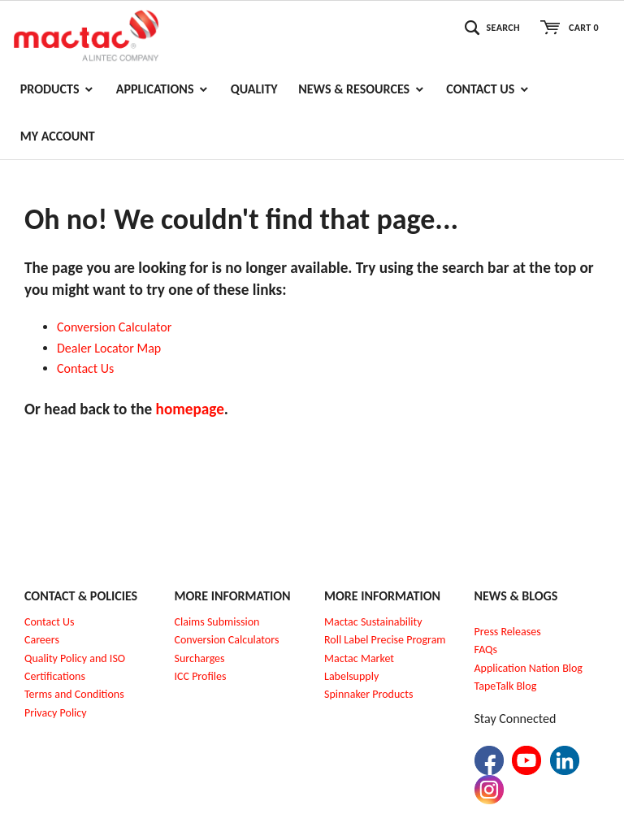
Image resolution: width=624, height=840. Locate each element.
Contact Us (50, 622)
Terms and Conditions (74, 694)
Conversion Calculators (227, 640)
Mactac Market (359, 658)
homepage (190, 409)
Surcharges (200, 658)
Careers (42, 640)
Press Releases (508, 632)
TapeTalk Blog (506, 686)
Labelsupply (351, 676)
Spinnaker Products (368, 694)
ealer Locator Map (113, 348)
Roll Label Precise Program (385, 640)
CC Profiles (201, 676)
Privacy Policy (56, 713)
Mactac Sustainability (373, 622)
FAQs (486, 649)
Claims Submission (217, 622)
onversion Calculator (118, 327)
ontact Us (89, 368)
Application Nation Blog (529, 668)
